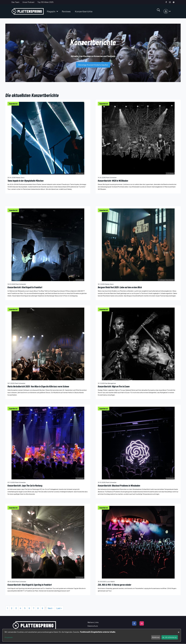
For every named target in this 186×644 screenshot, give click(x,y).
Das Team (15, 2)
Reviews (66, 11)
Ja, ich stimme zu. (170, 637)
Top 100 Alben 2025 (45, 2)
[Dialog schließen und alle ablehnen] (179, 631)
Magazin (51, 11)
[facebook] (166, 2)
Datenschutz (93, 626)
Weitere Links (93, 622)
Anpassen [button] (9, 637)
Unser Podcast (28, 2)
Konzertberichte (84, 11)
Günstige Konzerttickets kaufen (93, 65)
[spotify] (174, 2)
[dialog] (92, 635)
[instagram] (170, 2)
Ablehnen (156, 637)
